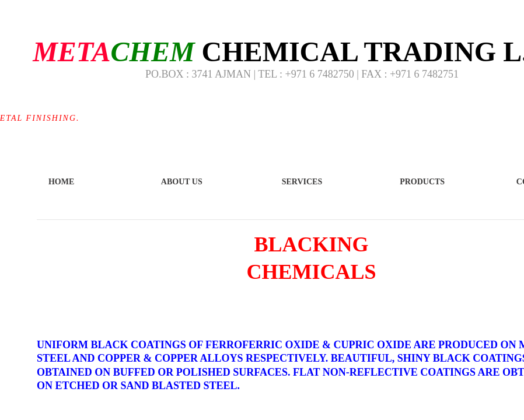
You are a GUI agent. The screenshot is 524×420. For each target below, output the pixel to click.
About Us (182, 182)
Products (422, 182)
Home (61, 182)
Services (302, 182)
